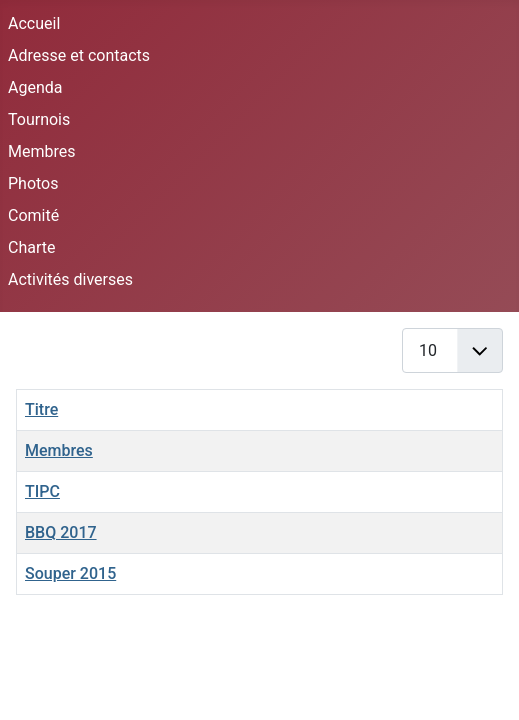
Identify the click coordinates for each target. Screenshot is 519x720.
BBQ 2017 (61, 532)
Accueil (34, 23)
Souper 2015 (70, 573)
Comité (33, 215)
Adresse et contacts (79, 55)
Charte (31, 247)
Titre (41, 409)
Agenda (35, 87)
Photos (33, 183)
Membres (41, 151)
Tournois (39, 119)
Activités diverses (70, 279)
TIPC (42, 491)
